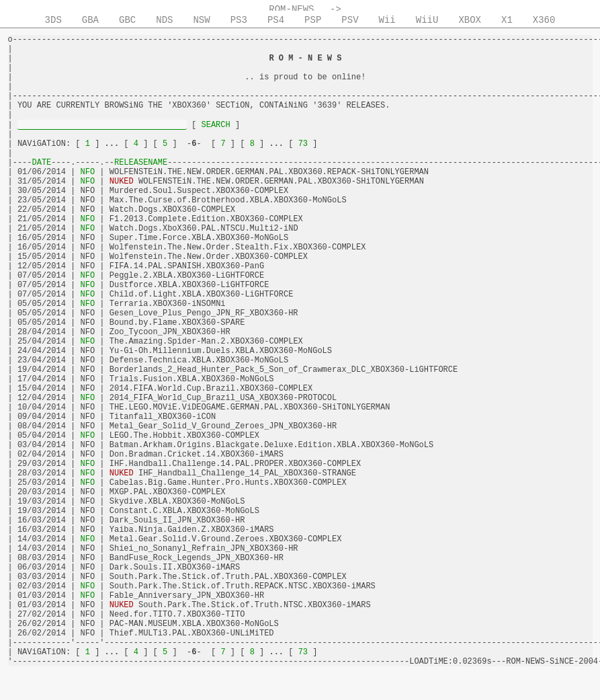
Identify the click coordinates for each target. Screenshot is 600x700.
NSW (201, 20)
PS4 (276, 20)
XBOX (470, 20)
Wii (387, 20)
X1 (507, 20)
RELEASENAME (141, 163)
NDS (164, 20)
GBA (90, 20)
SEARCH (216, 125)
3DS (53, 20)
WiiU (427, 20)
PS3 (239, 20)
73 (303, 144)
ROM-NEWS (291, 9)
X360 (544, 20)
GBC (127, 20)
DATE (42, 163)
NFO (87, 172)
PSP (313, 20)
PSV (350, 20)
